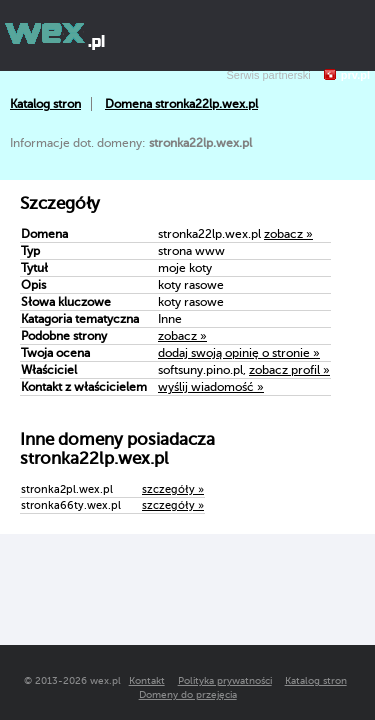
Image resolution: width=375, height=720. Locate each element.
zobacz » (288, 234)
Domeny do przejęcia (188, 694)
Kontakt (147, 680)
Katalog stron (45, 104)
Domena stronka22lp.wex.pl (181, 104)
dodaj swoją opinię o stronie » (239, 353)
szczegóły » (173, 489)
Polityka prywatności (225, 680)
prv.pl (355, 75)
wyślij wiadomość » (211, 387)
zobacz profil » (289, 370)
